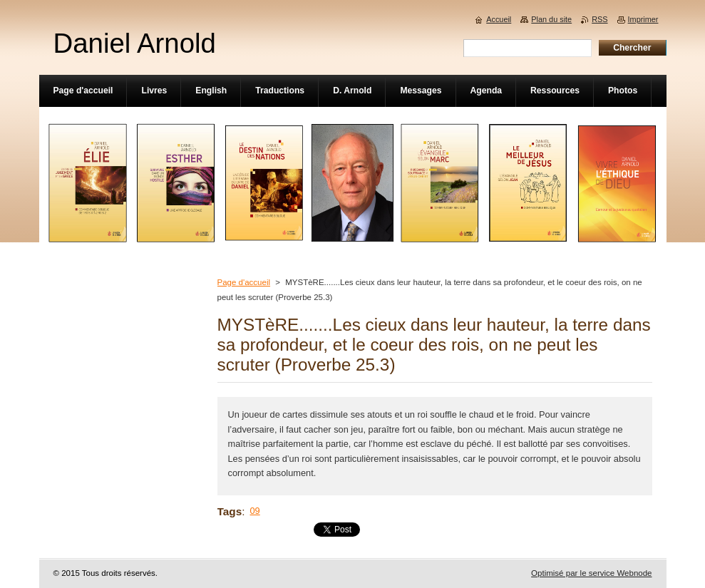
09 (255, 511)
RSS (599, 19)
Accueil (499, 19)
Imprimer (643, 19)
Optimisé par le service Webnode (591, 573)
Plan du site (551, 19)
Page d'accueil (244, 282)
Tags (230, 511)
